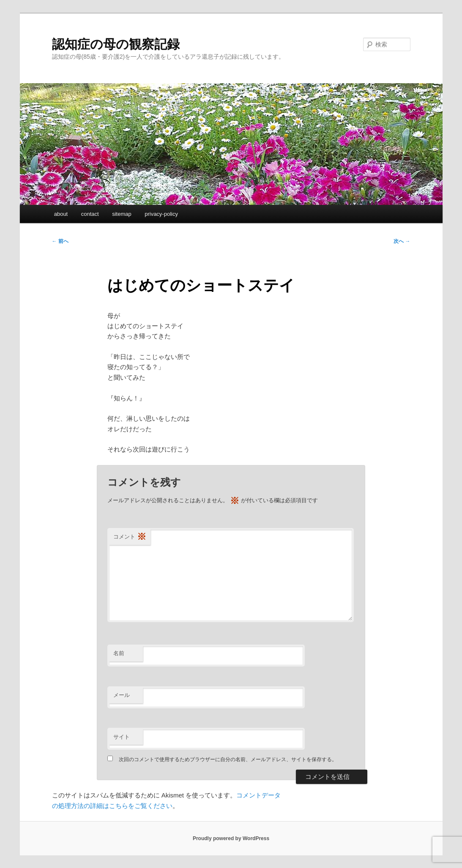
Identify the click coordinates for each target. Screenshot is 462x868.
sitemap (122, 214)
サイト (122, 737)
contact (90, 214)
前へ (60, 241)
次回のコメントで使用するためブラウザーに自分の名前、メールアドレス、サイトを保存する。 (228, 759)
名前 (119, 653)
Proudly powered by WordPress (231, 838)
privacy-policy (161, 214)
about (61, 214)
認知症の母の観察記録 (116, 44)
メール (122, 695)
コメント (130, 537)
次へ (402, 241)
